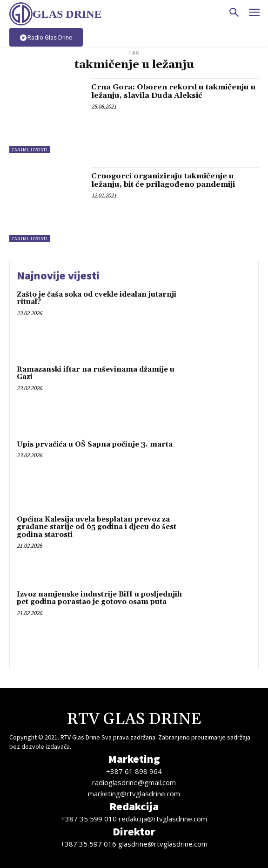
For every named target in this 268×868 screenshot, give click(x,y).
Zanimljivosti (30, 150)
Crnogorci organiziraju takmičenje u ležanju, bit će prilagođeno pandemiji (163, 180)
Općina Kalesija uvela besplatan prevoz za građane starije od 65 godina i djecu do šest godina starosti (97, 527)
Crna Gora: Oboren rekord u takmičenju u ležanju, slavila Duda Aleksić (174, 91)
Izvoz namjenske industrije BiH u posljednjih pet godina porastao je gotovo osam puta (99, 598)
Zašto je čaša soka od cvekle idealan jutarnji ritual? (97, 298)
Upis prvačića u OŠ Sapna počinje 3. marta (95, 444)
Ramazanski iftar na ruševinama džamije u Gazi (96, 373)
